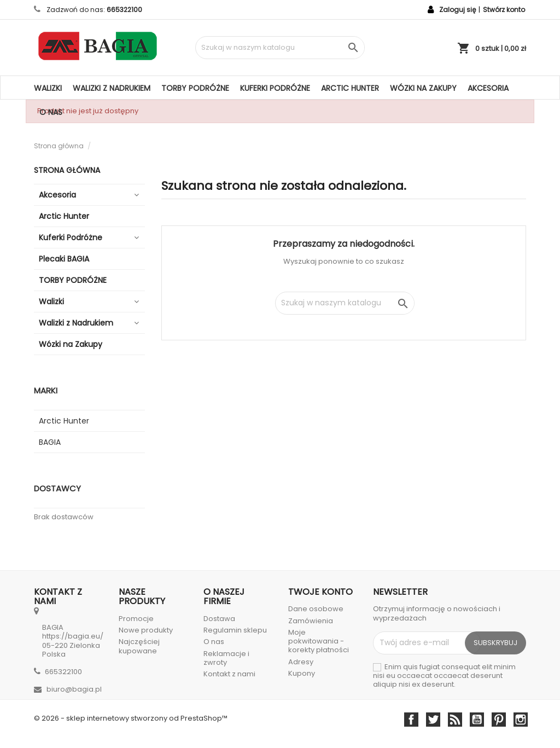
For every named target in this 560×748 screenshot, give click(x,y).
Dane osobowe (316, 609)
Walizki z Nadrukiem (112, 88)
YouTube (477, 720)
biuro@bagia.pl (74, 689)
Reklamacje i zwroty (226, 658)
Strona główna (67, 170)
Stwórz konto (504, 10)
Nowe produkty (146, 630)
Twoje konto (320, 592)
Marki (46, 390)
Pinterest (499, 720)
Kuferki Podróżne (275, 88)
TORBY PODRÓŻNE (195, 88)
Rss (455, 720)
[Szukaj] (280, 48)
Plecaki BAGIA (64, 259)
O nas (51, 112)
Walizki (48, 88)
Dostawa (219, 619)
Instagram (521, 720)
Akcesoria (488, 88)
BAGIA (50, 442)
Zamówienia (311, 621)
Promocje (136, 619)
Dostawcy (57, 488)
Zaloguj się (457, 10)
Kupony (302, 673)
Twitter (433, 720)
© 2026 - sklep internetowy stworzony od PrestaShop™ (131, 718)
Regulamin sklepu (235, 630)
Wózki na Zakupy (423, 88)
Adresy (301, 662)
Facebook (411, 720)
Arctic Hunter (350, 88)
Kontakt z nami (229, 674)
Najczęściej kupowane (139, 646)
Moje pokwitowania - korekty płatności (319, 641)
